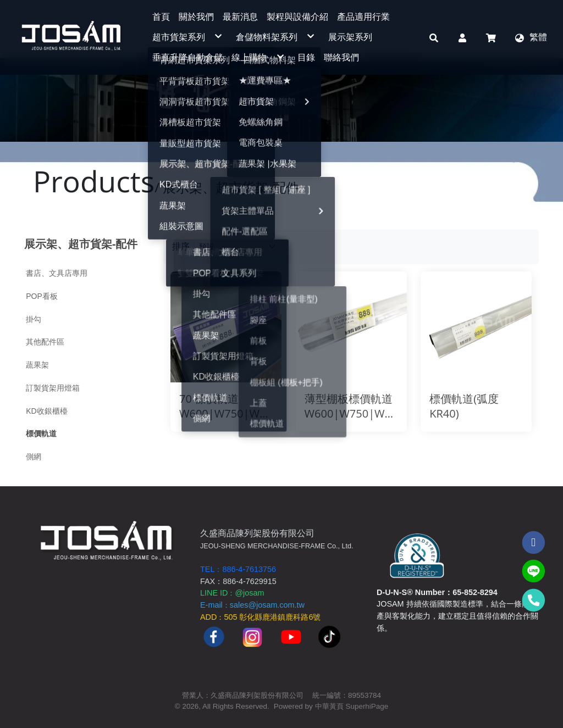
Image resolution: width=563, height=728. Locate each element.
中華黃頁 (329, 706)
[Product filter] (239, 247)
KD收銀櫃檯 (46, 411)
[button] (434, 37)
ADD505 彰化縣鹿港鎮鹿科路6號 (260, 617)
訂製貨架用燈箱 (53, 388)
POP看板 (42, 296)
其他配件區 (45, 342)
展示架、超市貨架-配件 (81, 244)
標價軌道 (41, 434)
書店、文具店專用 (57, 273)
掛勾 (34, 319)
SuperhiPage (367, 706)
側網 (34, 457)
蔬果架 (37, 365)
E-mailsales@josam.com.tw (252, 605)
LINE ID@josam (232, 593)
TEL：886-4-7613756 (238, 569)
